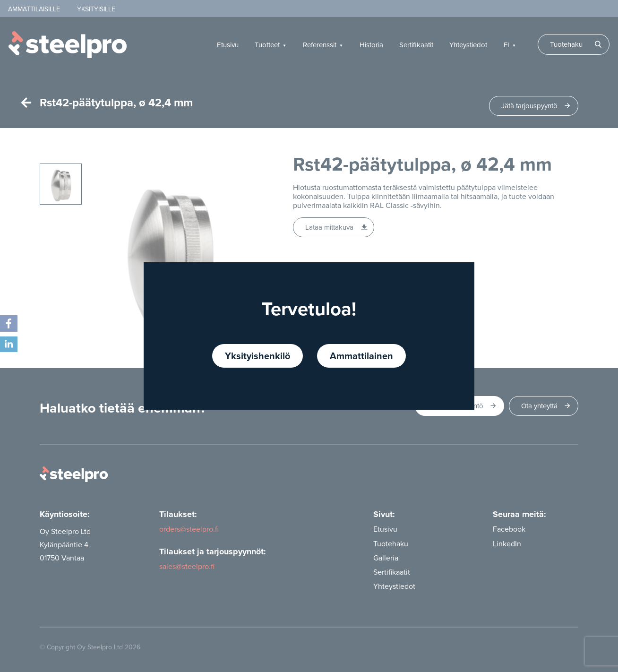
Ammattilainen (361, 356)
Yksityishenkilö (257, 356)
